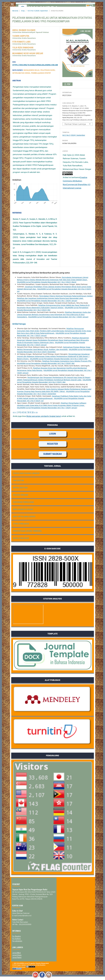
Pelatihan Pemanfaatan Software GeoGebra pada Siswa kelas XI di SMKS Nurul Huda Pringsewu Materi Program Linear (52, 404)
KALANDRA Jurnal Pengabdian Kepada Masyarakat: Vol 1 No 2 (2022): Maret (47, 282)
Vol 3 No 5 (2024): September (38, 11)
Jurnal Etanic (17, 955)
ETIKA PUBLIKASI (21, 524)
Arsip (23, 11)
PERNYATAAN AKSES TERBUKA (27, 531)
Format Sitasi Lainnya (75, 124)
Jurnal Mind (17, 953)
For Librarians (17, 941)
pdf (69, 84)
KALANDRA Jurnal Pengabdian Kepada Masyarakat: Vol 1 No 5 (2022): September (53, 393)
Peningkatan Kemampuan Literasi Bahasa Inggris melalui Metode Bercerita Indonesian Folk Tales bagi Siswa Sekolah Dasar (53, 278)
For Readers (17, 936)
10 (32, 412)
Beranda (15, 11)
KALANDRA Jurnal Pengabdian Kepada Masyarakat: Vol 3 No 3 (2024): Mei (46, 363)
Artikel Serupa (19, 324)
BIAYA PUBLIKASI (21, 538)
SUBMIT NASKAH (52, 454)
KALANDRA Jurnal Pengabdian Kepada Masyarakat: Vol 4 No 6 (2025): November (55, 351)
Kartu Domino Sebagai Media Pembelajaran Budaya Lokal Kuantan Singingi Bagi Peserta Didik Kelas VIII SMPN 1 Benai (54, 390)
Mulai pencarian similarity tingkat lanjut (44, 416)
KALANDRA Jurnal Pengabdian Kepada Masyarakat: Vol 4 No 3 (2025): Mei (59, 359)
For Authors (17, 938)
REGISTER (52, 444)
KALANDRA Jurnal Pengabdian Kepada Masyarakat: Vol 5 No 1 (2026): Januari (58, 317)
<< (14, 412)
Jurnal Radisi (17, 957)
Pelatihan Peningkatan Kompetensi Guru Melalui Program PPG (67, 361)
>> (37, 412)
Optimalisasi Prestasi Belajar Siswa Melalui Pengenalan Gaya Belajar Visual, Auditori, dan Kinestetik (54, 348)
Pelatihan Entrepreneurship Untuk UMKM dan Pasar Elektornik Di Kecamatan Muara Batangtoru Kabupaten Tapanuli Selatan (53, 306)
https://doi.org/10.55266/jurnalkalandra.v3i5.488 (35, 65)
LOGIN (53, 434)
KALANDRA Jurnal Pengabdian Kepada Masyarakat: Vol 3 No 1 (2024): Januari (47, 301)
